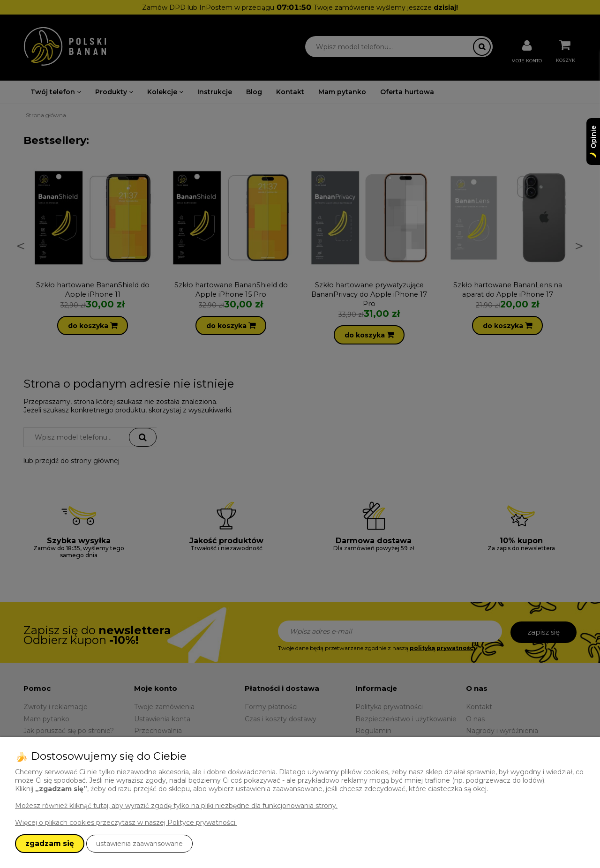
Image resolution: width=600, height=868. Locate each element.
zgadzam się (50, 843)
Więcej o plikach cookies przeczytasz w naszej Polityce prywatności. (126, 823)
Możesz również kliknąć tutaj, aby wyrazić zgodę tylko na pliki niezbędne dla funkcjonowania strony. (176, 806)
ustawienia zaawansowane (139, 844)
